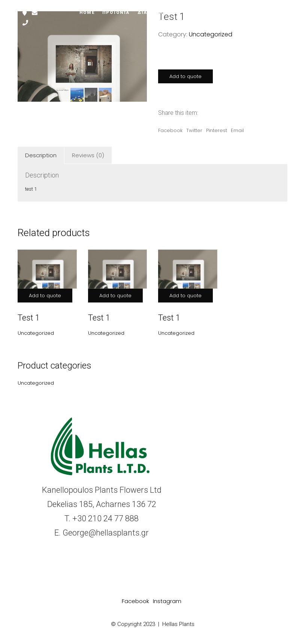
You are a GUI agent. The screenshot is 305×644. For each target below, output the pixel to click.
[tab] (41, 155)
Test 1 (29, 318)
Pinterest (217, 130)
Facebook (170, 130)
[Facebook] (135, 601)
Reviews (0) (88, 155)
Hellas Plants (178, 624)
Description (41, 155)
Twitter (194, 130)
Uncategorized (211, 34)
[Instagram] (167, 601)
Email (237, 130)
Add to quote (185, 76)
